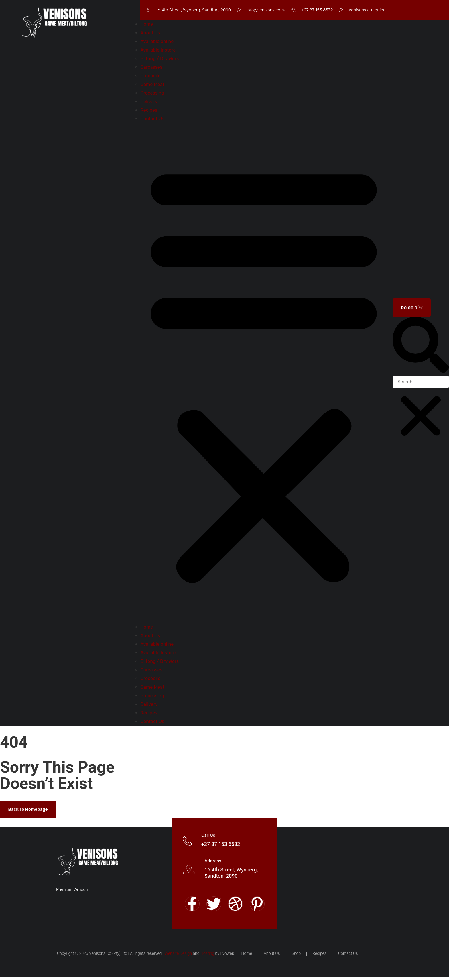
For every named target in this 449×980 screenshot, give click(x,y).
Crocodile (150, 76)
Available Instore (158, 50)
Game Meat (152, 84)
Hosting (207, 956)
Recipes (149, 110)
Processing (152, 93)
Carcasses (151, 67)
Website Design (178, 956)
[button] (264, 373)
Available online (157, 41)
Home (147, 24)
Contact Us (152, 119)
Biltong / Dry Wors (159, 59)
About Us (150, 33)
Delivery (149, 102)
